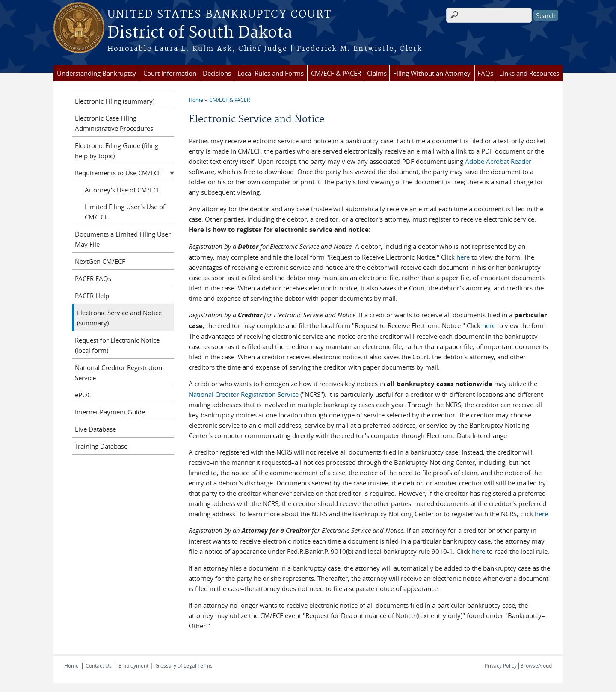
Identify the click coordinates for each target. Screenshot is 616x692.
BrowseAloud (536, 665)
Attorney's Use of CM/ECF (123, 190)
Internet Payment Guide (110, 412)
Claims (377, 73)
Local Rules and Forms (271, 73)
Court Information (170, 73)
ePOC (83, 395)
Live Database (95, 429)
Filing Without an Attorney (432, 73)
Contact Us (99, 665)
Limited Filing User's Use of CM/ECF (125, 212)
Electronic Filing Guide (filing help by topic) (117, 151)
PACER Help (92, 296)
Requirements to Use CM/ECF (118, 173)
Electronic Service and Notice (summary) (119, 318)
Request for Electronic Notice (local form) (117, 345)
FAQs (485, 73)
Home (196, 100)
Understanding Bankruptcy (96, 73)
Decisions (217, 73)
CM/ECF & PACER (336, 73)
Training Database (101, 446)
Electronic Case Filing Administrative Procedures (114, 123)
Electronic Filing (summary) (115, 101)
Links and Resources (529, 73)
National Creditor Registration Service (244, 394)
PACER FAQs (93, 278)
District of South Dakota (200, 33)
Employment (133, 665)
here (463, 257)
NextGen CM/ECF (100, 261)
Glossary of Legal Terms (184, 665)
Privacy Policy (501, 665)
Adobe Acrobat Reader (498, 161)
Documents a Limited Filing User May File (123, 239)
